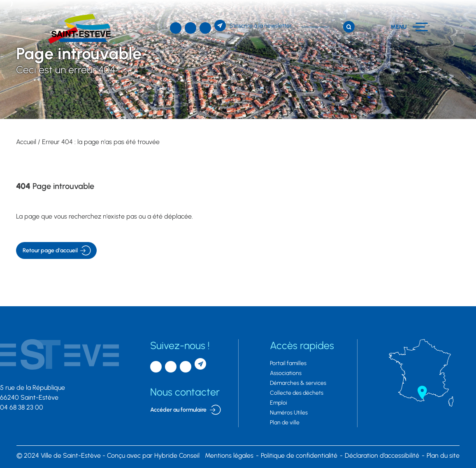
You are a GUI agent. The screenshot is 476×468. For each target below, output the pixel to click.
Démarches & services (298, 383)
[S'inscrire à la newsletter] (253, 26)
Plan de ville (285, 423)
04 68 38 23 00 (22, 407)
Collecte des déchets (297, 393)
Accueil (26, 142)
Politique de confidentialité (299, 455)
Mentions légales (229, 455)
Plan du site (443, 455)
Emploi (279, 403)
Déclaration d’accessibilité (382, 455)
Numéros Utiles (289, 413)
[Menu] (409, 27)
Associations (286, 373)
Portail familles (288, 363)
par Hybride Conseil (153, 455)
